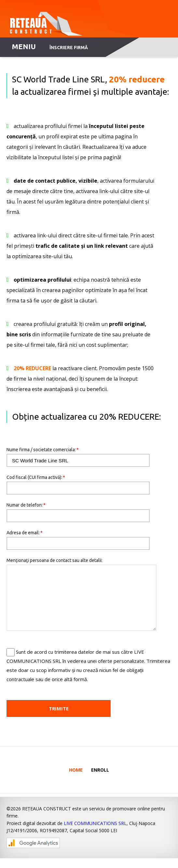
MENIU (24, 46)
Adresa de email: (25, 533)
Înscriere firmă (69, 48)
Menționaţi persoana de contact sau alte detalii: (55, 560)
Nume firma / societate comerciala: (43, 450)
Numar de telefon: (26, 505)
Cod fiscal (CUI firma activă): (36, 477)
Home (76, 780)
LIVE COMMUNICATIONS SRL (95, 833)
